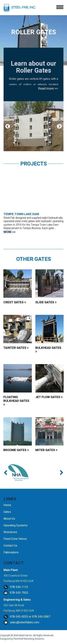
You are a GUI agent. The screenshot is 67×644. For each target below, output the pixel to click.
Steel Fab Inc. (26, 635)
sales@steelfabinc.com (24, 622)
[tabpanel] (33, 126)
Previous (8, 126)
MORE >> (10, 232)
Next (59, 126)
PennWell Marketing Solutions (29, 639)
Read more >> (48, 89)
